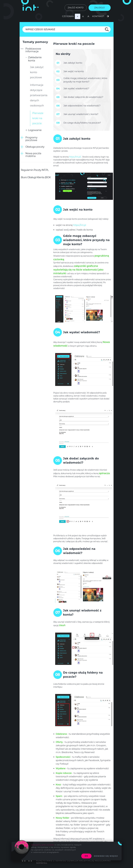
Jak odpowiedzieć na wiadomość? (82, 106)
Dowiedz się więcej (106, 856)
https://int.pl (80, 225)
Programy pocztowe (32, 139)
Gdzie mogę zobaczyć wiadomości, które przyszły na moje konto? (85, 80)
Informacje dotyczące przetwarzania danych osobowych (39, 95)
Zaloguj (100, 8)
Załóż (76, 8)
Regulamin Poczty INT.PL (35, 170)
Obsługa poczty (35, 147)
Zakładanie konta (35, 59)
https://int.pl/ (75, 157)
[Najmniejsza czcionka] (78, 16)
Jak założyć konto (73, 63)
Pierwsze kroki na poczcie (38, 118)
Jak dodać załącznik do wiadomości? (83, 97)
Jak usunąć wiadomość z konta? (81, 114)
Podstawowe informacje (33, 50)
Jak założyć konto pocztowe (37, 72)
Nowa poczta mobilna (33, 155)
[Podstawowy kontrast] (108, 16)
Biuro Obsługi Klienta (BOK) (36, 177)
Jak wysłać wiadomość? (76, 88)
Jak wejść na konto (74, 71)
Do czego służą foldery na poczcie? (82, 123)
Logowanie (35, 130)
